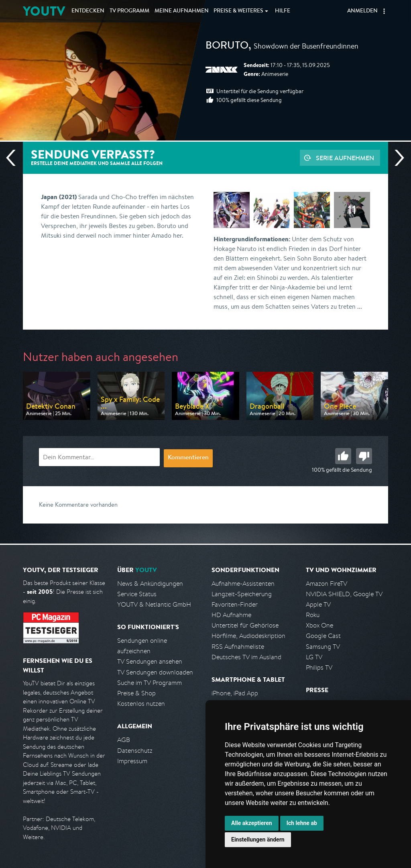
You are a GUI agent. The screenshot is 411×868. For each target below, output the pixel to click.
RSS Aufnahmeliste (238, 647)
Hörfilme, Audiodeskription (248, 636)
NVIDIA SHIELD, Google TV (344, 594)
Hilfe (283, 11)
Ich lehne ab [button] (302, 823)
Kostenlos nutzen (141, 704)
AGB (124, 740)
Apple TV (318, 604)
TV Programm (129, 11)
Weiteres (238, 11)
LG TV (314, 657)
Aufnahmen (182, 11)
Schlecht (364, 456)
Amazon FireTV (327, 584)
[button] (384, 11)
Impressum (132, 761)
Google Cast (323, 636)
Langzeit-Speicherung (242, 594)
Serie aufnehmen (345, 158)
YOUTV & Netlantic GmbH (154, 604)
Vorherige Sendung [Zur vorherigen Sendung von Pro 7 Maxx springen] (14, 158)
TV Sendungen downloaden (155, 672)
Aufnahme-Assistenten (243, 584)
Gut (343, 456)
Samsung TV (323, 647)
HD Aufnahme (231, 615)
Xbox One (319, 625)
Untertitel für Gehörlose (245, 625)
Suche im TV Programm (150, 683)
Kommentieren (188, 458)
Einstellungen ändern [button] (258, 839)
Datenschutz (135, 751)
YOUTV (44, 11)
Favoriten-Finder (235, 604)
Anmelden (362, 11)
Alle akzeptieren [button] (252, 823)
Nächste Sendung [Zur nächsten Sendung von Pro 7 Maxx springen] (396, 158)
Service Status (137, 594)
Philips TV (319, 667)
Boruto (227, 47)
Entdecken (88, 11)
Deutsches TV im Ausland (246, 657)
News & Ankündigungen (150, 584)
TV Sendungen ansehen (150, 661)
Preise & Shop (136, 693)
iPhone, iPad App (235, 693)
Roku (313, 615)
